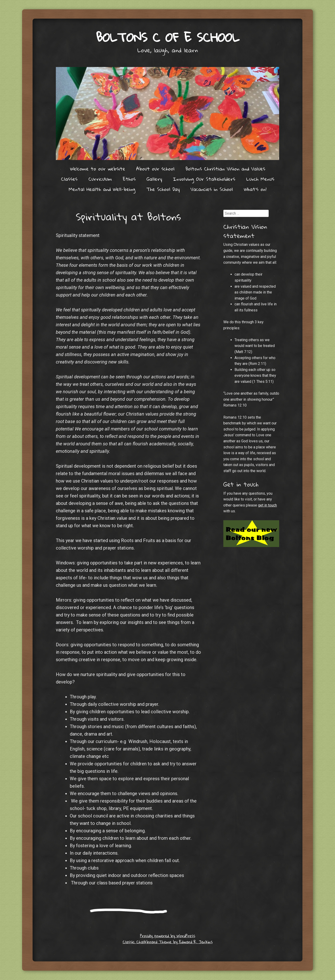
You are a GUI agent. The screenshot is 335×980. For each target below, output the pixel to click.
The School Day (163, 189)
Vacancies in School (212, 189)
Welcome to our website (98, 169)
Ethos (129, 179)
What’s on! (255, 189)
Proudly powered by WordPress (168, 936)
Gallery (154, 179)
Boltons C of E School (168, 37)
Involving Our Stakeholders (204, 179)
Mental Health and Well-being (102, 189)
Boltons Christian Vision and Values (225, 169)
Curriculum (100, 179)
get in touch (267, 505)
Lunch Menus (260, 179)
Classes (69, 179)
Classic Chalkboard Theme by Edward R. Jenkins (168, 942)
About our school (155, 169)
